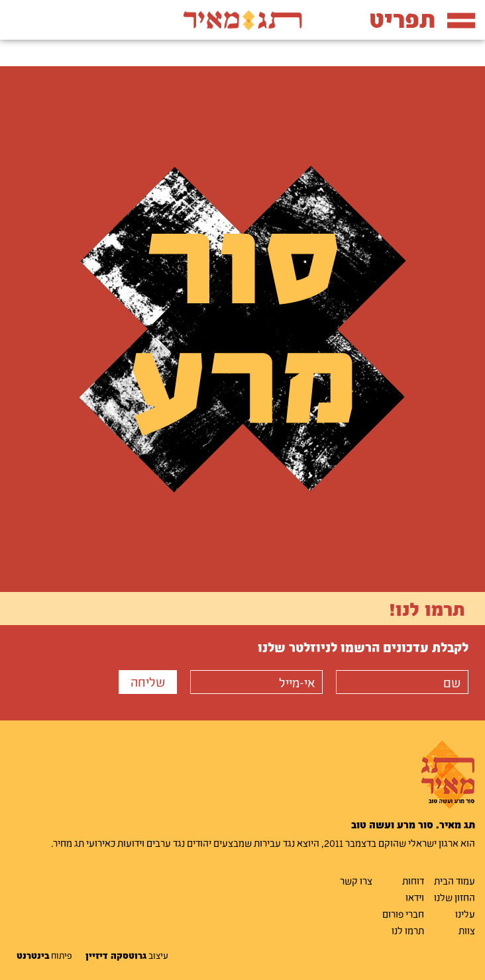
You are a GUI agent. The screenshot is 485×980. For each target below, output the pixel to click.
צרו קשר (356, 881)
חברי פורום (403, 914)
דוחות (413, 881)
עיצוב (127, 955)
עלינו (465, 914)
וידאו (415, 897)
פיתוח (44, 955)
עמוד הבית (455, 881)
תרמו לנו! (427, 609)
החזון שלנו (455, 897)
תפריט (422, 19)
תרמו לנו (408, 930)
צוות (467, 930)
